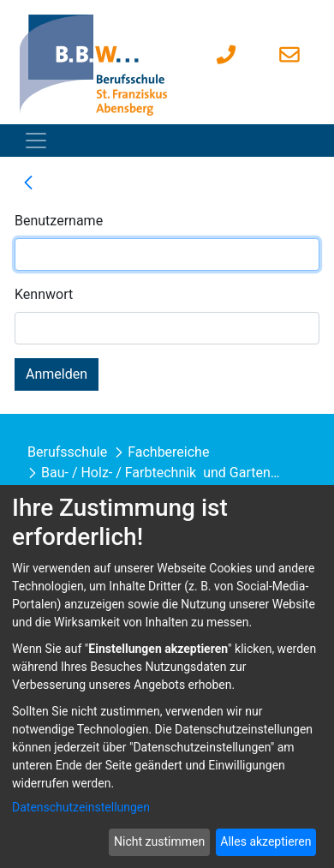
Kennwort (44, 294)
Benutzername (59, 221)
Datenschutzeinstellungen (81, 807)
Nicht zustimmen (159, 841)
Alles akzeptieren (265, 841)
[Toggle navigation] (36, 141)
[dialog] (167, 676)
